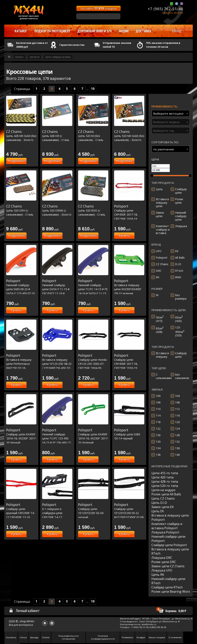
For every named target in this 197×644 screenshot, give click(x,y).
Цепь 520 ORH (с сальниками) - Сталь (21, 210)
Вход (177, 31)
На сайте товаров (99, 8)
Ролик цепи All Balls (166, 494)
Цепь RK (158, 575)
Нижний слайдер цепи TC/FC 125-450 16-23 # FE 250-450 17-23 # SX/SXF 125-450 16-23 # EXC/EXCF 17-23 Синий (57, 442)
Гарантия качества (72, 45)
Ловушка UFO (162, 570)
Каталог (20, 57)
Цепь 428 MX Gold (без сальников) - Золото (21, 136)
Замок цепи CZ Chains (168, 566)
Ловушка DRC (162, 558)
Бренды (34, 637)
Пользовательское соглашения (68, 637)
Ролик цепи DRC (164, 562)
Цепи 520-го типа (165, 486)
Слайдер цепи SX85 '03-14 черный (129, 434)
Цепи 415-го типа (165, 473)
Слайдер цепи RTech (167, 587)
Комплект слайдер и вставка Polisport (167, 526)
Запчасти (35, 57)
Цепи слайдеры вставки (58, 57)
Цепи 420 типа (162, 477)
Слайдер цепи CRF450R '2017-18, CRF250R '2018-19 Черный (129, 364)
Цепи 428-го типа (165, 482)
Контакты (11, 637)
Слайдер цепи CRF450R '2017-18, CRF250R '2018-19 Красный (129, 214)
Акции (124, 31)
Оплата (46, 637)
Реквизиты (127, 637)
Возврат (141, 637)
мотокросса (26, 625)
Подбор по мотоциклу (52, 31)
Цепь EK (158, 511)
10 (93, 89)
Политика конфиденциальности (103, 637)
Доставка (143, 31)
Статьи (23, 637)
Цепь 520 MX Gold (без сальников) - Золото (129, 136)
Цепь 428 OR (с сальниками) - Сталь (57, 136)
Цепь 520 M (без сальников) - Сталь (93, 136)
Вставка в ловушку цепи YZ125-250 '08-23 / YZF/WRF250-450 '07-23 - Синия (57, 364)
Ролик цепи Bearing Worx (171, 592)
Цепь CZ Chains (163, 498)
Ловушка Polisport (165, 532)
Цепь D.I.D (159, 503)
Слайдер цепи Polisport (169, 545)
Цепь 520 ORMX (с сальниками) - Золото (57, 210)
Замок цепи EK (163, 507)
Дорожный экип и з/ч (95, 31)
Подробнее (16, 161)
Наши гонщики (157, 637)
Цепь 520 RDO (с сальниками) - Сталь (93, 210)
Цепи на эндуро (163, 490)
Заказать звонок (172, 13)
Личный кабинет (24, 611)
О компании (175, 637)
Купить (124, 235)
